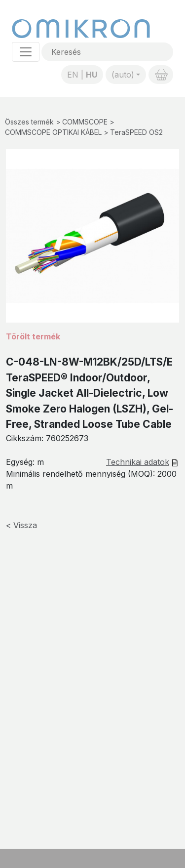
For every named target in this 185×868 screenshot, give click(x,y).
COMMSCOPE (85, 122)
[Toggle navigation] (26, 52)
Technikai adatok (138, 462)
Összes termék (29, 122)
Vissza (25, 525)
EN (73, 75)
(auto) (123, 75)
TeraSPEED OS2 (136, 132)
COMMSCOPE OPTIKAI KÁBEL (53, 132)
